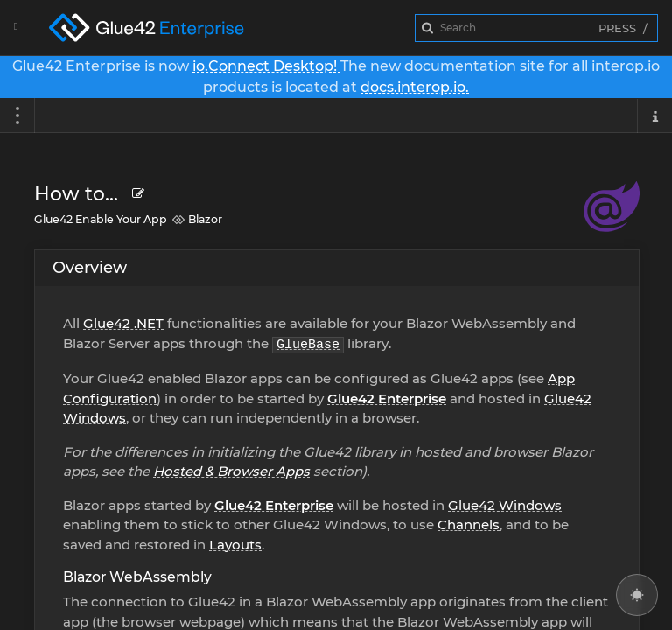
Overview (90, 268)
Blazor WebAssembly (137, 577)
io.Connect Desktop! (266, 66)
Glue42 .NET (123, 323)
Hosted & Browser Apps (231, 471)
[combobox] (536, 28)
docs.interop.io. (415, 87)
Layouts (235, 545)
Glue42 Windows (505, 505)
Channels (469, 525)
